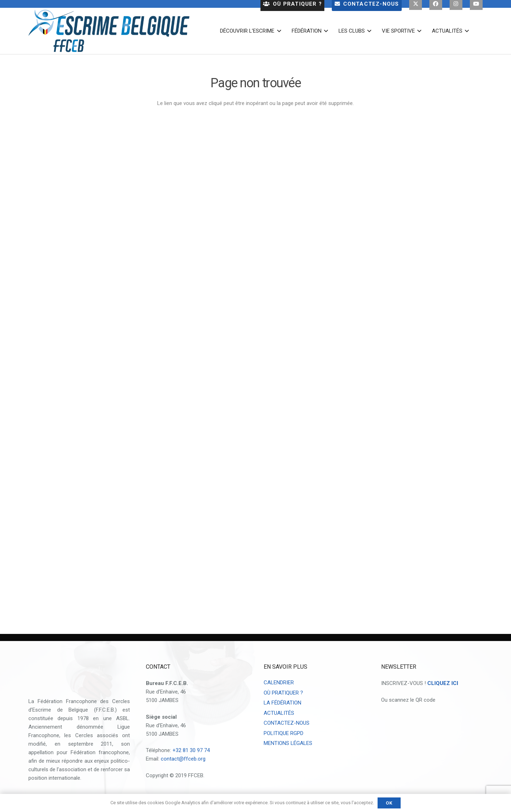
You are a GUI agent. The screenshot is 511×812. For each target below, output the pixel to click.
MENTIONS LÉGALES (288, 743)
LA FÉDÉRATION (282, 703)
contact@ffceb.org (183, 759)
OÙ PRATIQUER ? (283, 693)
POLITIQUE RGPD (284, 733)
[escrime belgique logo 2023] (109, 31)
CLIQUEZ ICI (443, 683)
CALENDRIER (279, 683)
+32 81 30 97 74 (191, 750)
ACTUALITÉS (279, 713)
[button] (278, 31)
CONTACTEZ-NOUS (287, 723)
